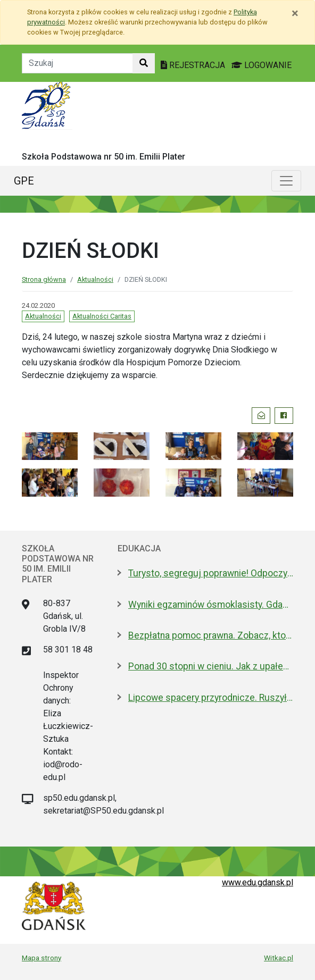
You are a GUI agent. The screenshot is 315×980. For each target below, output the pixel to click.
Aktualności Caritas (102, 316)
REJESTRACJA (194, 65)
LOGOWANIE (262, 65)
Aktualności (95, 279)
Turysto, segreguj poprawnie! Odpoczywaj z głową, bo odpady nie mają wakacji (211, 573)
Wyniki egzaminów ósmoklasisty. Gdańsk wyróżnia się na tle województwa (211, 605)
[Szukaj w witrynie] (144, 63)
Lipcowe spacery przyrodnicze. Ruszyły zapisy (211, 698)
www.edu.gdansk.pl (258, 882)
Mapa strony (42, 958)
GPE (24, 181)
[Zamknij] (295, 13)
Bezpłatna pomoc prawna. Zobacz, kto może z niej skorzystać (211, 635)
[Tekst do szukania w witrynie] (77, 63)
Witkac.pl (279, 958)
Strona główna (44, 279)
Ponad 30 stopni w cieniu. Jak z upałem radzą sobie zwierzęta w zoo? (211, 666)
